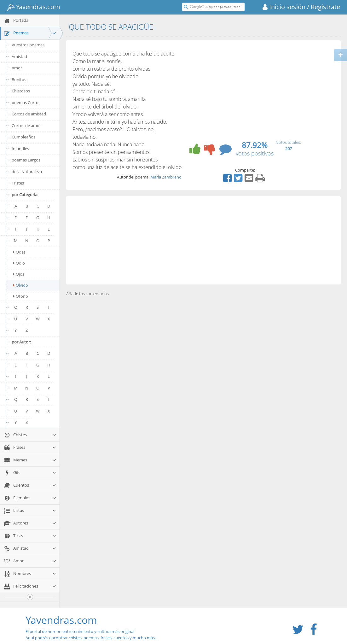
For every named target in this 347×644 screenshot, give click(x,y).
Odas (19, 252)
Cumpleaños (23, 137)
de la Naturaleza (27, 172)
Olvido (21, 285)
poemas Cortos (26, 102)
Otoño (21, 296)
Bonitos (19, 79)
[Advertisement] (203, 240)
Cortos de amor (26, 126)
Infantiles (20, 149)
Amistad (19, 56)
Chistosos (21, 91)
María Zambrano (166, 177)
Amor (17, 68)
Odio (19, 263)
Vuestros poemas (28, 45)
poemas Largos (26, 160)
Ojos (19, 274)
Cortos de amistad (29, 114)
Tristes (18, 183)
